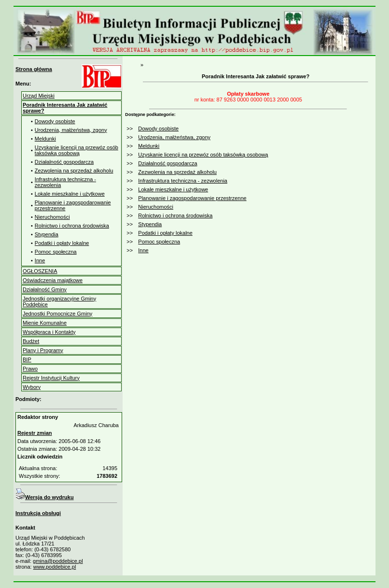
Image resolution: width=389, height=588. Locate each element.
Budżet (31, 341)
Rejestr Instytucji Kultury (51, 378)
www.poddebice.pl (55, 567)
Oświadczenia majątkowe (53, 280)
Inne (40, 260)
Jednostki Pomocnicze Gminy (57, 314)
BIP (27, 359)
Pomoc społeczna (56, 252)
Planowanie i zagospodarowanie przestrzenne (192, 198)
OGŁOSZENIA (40, 271)
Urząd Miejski (39, 96)
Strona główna (34, 69)
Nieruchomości (52, 217)
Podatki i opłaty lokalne (62, 243)
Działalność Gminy (45, 289)
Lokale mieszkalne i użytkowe (70, 194)
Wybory (32, 387)
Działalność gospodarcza (64, 162)
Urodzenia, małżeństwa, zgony (71, 130)
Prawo (30, 369)
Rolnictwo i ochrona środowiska (72, 226)
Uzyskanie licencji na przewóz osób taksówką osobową (76, 150)
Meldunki (45, 139)
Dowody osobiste (55, 121)
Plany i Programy (43, 350)
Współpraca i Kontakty (49, 332)
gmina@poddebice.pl (58, 561)
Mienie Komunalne (45, 323)
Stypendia (47, 234)
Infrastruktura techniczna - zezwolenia (183, 181)
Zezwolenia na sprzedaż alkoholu (74, 171)
